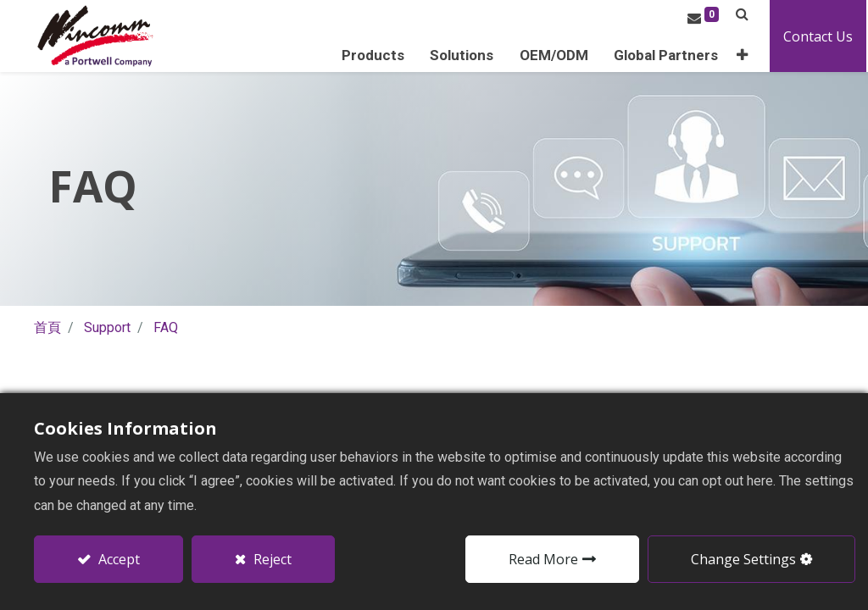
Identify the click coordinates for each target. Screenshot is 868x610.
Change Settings (743, 559)
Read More (543, 559)
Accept (117, 559)
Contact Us (820, 36)
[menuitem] (668, 55)
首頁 (47, 327)
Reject (271, 559)
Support (107, 327)
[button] (744, 55)
